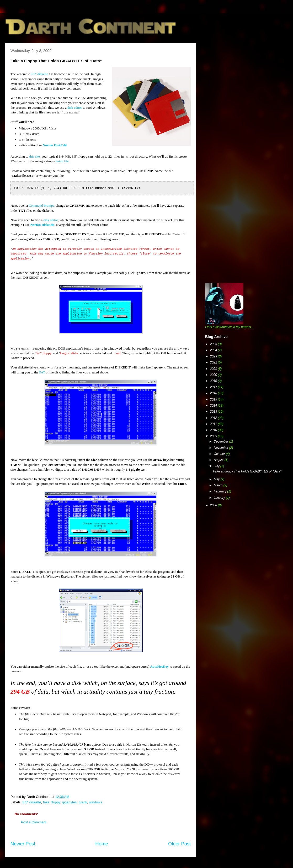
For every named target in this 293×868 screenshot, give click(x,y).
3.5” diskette (39, 74)
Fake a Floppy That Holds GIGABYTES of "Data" (247, 471)
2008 (214, 505)
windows (95, 802)
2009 (214, 436)
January (220, 498)
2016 (214, 393)
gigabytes (70, 802)
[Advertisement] (237, 126)
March (219, 485)
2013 (214, 412)
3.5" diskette (32, 802)
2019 (214, 381)
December (222, 441)
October (220, 454)
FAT (42, 372)
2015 (214, 399)
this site (34, 156)
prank (83, 802)
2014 (214, 406)
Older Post (179, 844)
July (217, 466)
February (220, 491)
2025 (214, 344)
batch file (62, 161)
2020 (214, 375)
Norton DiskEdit (55, 145)
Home (102, 844)
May (217, 479)
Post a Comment (34, 822)
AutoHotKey (159, 666)
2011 (214, 424)
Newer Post (23, 844)
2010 (214, 430)
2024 (214, 350)
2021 (214, 369)
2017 (214, 387)
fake (46, 802)
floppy (56, 802)
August (219, 460)
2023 (214, 356)
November (222, 448)
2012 (214, 418)
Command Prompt (41, 206)
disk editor (75, 108)
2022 (214, 362)
